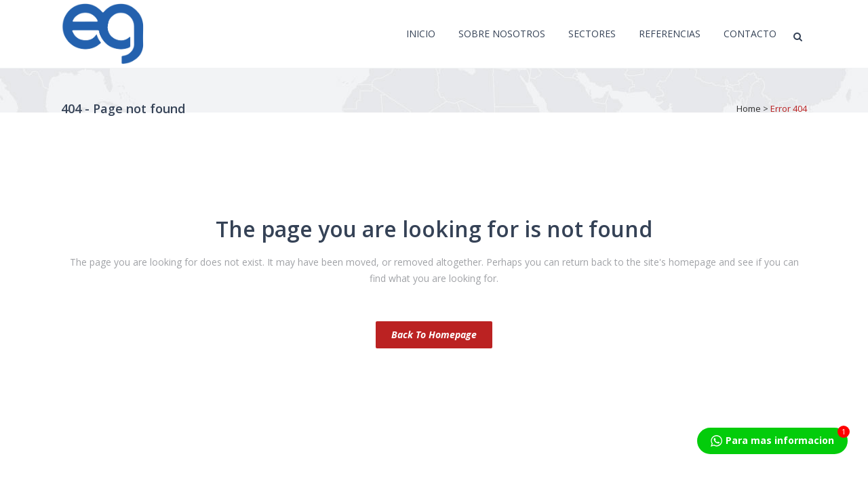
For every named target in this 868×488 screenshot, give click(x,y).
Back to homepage (434, 334)
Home (749, 108)
